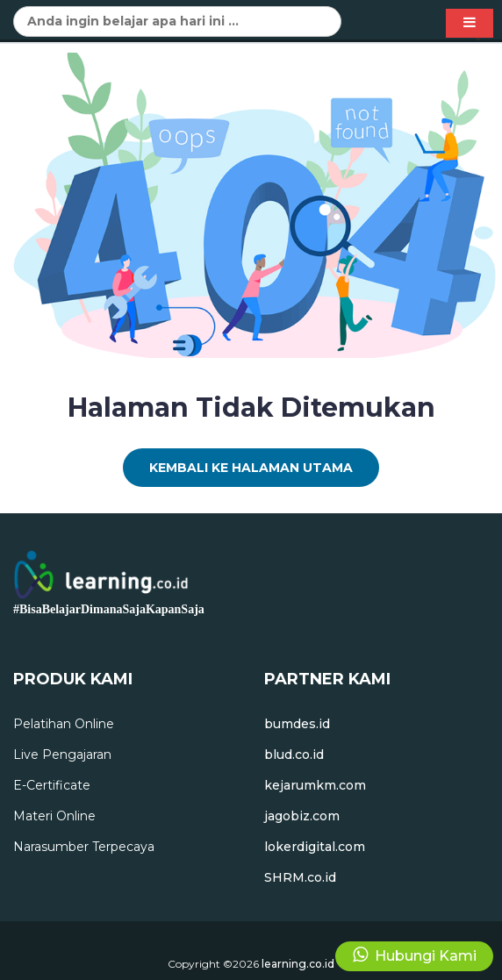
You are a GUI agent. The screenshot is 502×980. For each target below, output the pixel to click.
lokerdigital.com (315, 847)
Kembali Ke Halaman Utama (251, 468)
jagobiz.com (302, 816)
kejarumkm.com (315, 785)
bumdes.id (297, 724)
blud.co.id (294, 755)
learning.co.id (298, 964)
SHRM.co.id (300, 877)
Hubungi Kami (415, 955)
